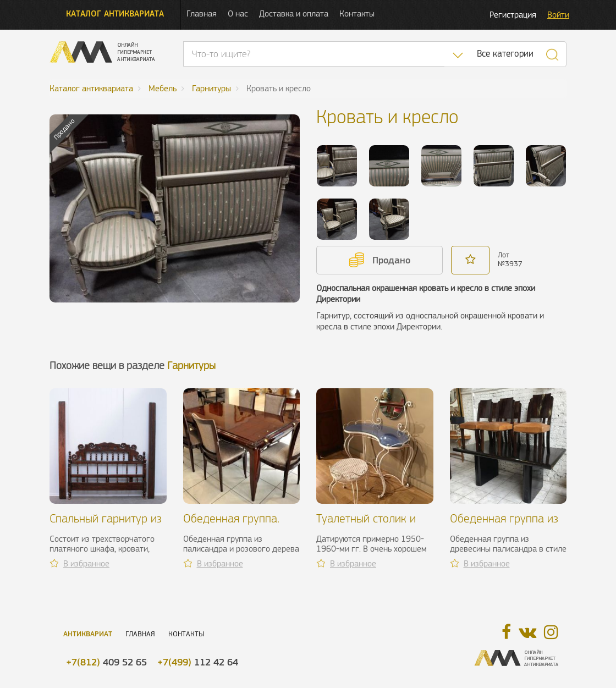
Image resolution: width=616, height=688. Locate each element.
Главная (202, 13)
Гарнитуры (191, 365)
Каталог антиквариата (115, 13)
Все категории (505, 54)
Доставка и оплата (294, 13)
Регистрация (513, 15)
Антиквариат (88, 634)
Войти (558, 15)
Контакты (357, 13)
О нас (238, 13)
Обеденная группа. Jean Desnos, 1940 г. (235, 525)
